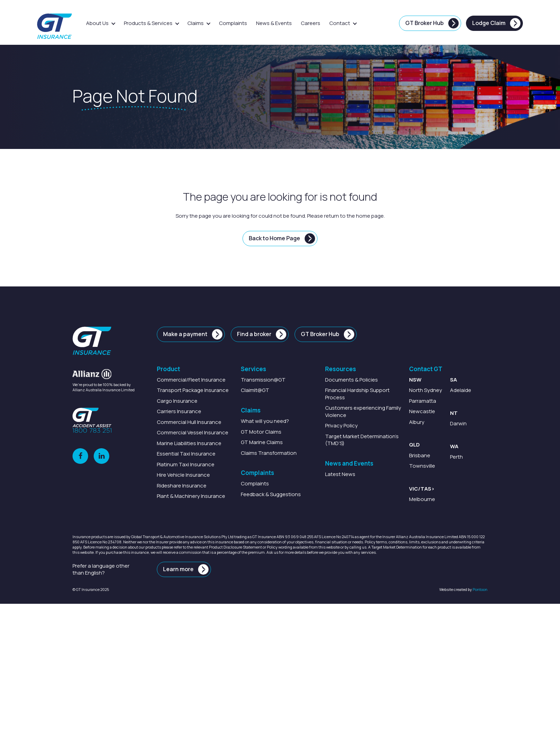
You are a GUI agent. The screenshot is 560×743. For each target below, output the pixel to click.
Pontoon (480, 589)
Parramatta (423, 401)
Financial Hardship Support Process (357, 394)
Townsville (422, 466)
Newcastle (422, 412)
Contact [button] (340, 23)
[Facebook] (80, 456)
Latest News (340, 474)
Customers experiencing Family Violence (363, 412)
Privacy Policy (341, 425)
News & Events (274, 23)
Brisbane (420, 455)
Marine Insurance (189, 443)
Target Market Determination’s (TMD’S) (362, 440)
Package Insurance (193, 390)
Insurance (191, 380)
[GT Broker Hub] (430, 23)
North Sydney (426, 390)
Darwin (458, 424)
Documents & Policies (351, 380)
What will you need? (265, 421)
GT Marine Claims (262, 442)
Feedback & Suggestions (271, 494)
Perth (456, 457)
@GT (263, 380)
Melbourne (422, 499)
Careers (311, 23)
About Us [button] (97, 23)
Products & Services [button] (148, 23)
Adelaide (461, 390)
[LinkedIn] (101, 456)
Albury (417, 422)
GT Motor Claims (261, 432)
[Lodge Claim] (494, 23)
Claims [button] (196, 23)
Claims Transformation (269, 453)
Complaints (233, 23)
